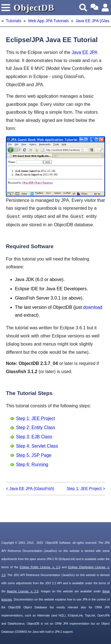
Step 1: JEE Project (36, 418)
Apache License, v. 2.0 (23, 591)
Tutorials (14, 21)
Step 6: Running (32, 464)
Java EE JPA (84, 52)
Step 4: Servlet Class (37, 446)
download (93, 307)
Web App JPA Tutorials (48, 21)
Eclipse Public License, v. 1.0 (40, 567)
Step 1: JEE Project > (86, 488)
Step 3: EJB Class (34, 437)
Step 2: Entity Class (36, 427)
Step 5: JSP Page (34, 455)
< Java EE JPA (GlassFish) (30, 488)
